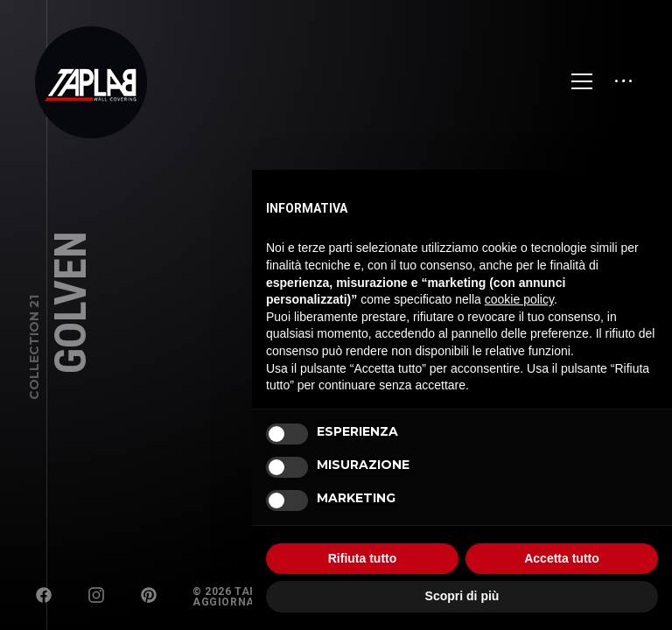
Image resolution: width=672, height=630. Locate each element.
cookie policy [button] (519, 299)
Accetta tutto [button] (562, 558)
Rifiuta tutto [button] (363, 558)
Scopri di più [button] (462, 596)
